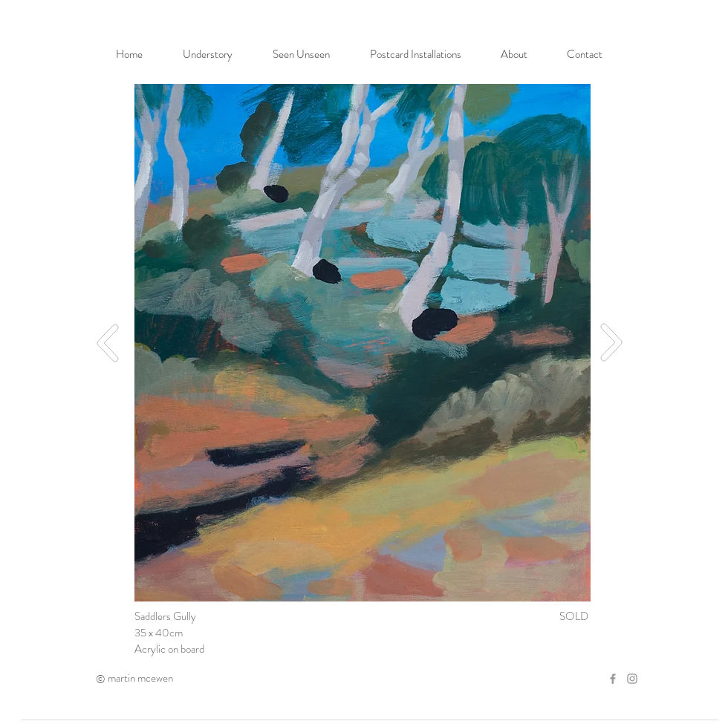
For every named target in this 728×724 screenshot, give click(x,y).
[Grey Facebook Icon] (613, 679)
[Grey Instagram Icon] (632, 679)
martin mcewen (140, 678)
